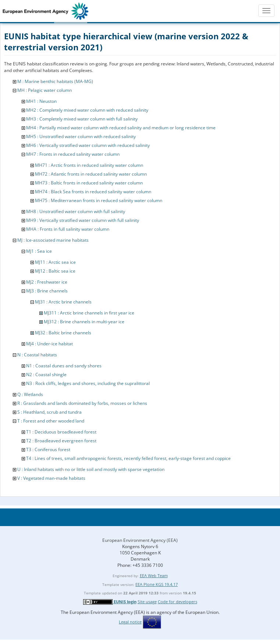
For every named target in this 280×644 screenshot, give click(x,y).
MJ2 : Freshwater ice (47, 282)
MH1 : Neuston (41, 101)
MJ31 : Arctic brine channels (63, 302)
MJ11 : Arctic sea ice (55, 262)
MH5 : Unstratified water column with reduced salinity (81, 136)
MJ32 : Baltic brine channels (63, 333)
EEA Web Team (154, 575)
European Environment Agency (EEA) (140, 540)
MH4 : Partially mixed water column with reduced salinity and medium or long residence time (121, 128)
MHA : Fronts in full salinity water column (68, 229)
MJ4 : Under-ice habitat (49, 344)
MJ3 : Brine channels (47, 291)
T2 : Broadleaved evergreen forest (61, 441)
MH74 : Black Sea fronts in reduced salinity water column (93, 192)
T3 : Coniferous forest (48, 449)
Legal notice (130, 622)
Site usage (147, 602)
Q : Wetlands (30, 394)
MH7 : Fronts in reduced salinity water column (73, 154)
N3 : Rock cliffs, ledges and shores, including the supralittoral (88, 383)
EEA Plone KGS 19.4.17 (157, 584)
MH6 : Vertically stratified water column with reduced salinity (88, 145)
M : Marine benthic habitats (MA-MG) (55, 81)
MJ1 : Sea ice (39, 251)
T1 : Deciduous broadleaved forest (61, 432)
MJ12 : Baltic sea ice (55, 271)
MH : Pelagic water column (45, 90)
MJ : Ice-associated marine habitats (53, 240)
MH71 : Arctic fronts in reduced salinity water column (89, 165)
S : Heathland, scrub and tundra (49, 412)
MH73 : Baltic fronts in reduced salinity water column (89, 183)
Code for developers (178, 602)
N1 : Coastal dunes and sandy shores (64, 366)
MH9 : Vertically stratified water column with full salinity (83, 220)
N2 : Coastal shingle (46, 375)
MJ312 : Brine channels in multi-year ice (84, 322)
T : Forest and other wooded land (51, 421)
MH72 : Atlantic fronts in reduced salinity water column (91, 174)
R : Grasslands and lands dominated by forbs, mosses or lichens (82, 403)
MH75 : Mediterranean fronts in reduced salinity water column (99, 200)
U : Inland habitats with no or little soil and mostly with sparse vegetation (91, 469)
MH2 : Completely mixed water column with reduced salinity (87, 110)
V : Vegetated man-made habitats (51, 478)
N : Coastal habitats (37, 355)
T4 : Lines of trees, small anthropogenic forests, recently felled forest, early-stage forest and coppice (128, 458)
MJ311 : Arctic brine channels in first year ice (89, 313)
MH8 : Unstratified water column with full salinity (76, 211)
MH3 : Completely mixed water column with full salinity (82, 119)
